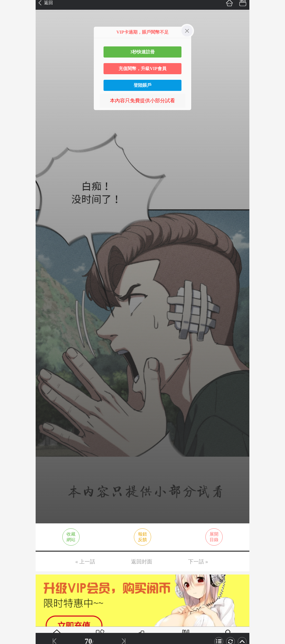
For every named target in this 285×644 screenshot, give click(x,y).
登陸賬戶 (142, 85)
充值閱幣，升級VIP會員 (142, 69)
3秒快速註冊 (142, 52)
